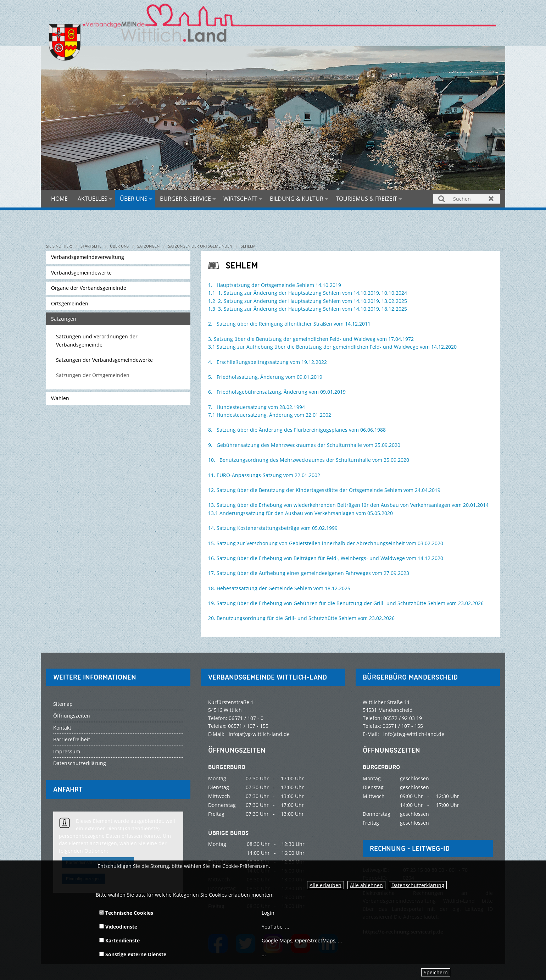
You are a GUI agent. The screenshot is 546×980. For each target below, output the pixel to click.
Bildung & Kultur (297, 199)
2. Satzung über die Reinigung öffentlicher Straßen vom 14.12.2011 (289, 324)
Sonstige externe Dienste (133, 954)
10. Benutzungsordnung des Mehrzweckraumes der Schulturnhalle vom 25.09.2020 (309, 460)
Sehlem (248, 246)
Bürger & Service (185, 199)
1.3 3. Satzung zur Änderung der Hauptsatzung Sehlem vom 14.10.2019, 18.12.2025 (308, 309)
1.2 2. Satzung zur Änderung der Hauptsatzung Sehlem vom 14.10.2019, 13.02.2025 (308, 301)
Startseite (91, 246)
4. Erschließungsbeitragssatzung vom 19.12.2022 (268, 362)
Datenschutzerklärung (418, 885)
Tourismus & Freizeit (366, 199)
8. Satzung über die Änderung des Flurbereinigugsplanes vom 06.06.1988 (297, 430)
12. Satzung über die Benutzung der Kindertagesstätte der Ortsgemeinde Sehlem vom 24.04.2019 (324, 490)
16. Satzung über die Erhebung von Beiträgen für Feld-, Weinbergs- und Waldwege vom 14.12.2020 (326, 558)
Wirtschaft (240, 199)
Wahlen (60, 398)
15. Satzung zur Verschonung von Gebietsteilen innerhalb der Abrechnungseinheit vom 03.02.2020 (326, 543)
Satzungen (148, 246)
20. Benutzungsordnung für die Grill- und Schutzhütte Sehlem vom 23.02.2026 (301, 618)
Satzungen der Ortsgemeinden (200, 246)
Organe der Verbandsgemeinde (89, 288)
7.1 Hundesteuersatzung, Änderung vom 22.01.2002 (270, 415)
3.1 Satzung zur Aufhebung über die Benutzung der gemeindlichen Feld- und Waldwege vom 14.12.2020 (332, 347)
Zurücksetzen (491, 198)
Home (59, 199)
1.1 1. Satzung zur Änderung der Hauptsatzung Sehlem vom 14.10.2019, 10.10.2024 (308, 293)
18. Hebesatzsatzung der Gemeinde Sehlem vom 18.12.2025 (279, 588)
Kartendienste (119, 940)
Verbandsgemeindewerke (81, 273)
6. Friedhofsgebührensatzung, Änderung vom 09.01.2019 (277, 392)
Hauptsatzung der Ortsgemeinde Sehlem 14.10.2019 (279, 285)
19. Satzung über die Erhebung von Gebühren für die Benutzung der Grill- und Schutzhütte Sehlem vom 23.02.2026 (346, 603)
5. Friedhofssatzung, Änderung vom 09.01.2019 (265, 377)
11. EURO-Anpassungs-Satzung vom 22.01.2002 (264, 475)
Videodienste (118, 927)
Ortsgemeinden (70, 303)
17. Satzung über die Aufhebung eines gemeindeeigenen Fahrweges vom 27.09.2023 (309, 573)
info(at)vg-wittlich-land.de (259, 734)
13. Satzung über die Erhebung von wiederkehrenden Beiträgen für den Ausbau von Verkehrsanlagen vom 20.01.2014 (348, 505)
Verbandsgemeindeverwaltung (88, 257)
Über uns (134, 199)
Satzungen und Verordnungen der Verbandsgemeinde (97, 340)
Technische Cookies (126, 913)
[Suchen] (467, 199)
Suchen (442, 198)
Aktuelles (93, 199)
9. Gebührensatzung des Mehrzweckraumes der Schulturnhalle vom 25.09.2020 (304, 445)
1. (210, 285)
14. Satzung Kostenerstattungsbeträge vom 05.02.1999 (273, 528)
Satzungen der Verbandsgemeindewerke (104, 360)
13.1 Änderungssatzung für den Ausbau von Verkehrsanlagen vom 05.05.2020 (300, 513)
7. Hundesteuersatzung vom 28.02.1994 (257, 407)
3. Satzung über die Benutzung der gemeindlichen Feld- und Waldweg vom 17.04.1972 (311, 339)
